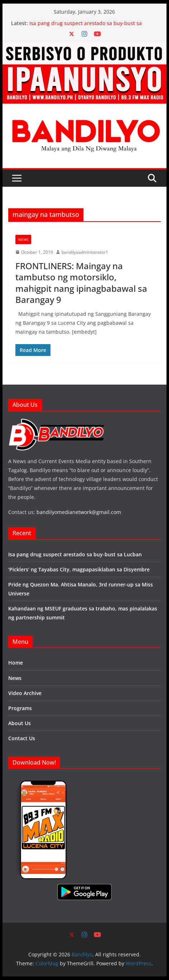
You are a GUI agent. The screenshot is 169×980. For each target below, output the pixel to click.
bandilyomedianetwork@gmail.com (79, 512)
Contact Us (22, 738)
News (23, 239)
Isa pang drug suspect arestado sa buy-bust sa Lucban (75, 554)
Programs (20, 708)
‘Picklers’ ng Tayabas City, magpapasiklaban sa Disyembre (79, 569)
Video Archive (25, 693)
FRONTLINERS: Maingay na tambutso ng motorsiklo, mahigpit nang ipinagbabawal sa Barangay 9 (81, 283)
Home (16, 663)
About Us (20, 723)
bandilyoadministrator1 (85, 252)
